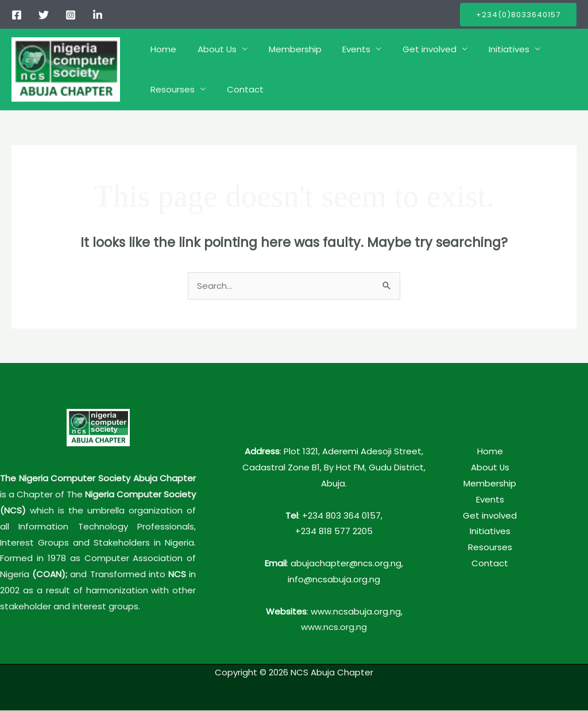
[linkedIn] (98, 15)
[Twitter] (44, 15)
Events (343, 49)
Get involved (412, 49)
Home (162, 49)
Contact (239, 89)
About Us (211, 49)
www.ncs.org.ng (334, 627)
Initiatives (488, 49)
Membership (285, 49)
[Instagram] (71, 15)
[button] (518, 15)
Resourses (171, 89)
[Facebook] (17, 15)
